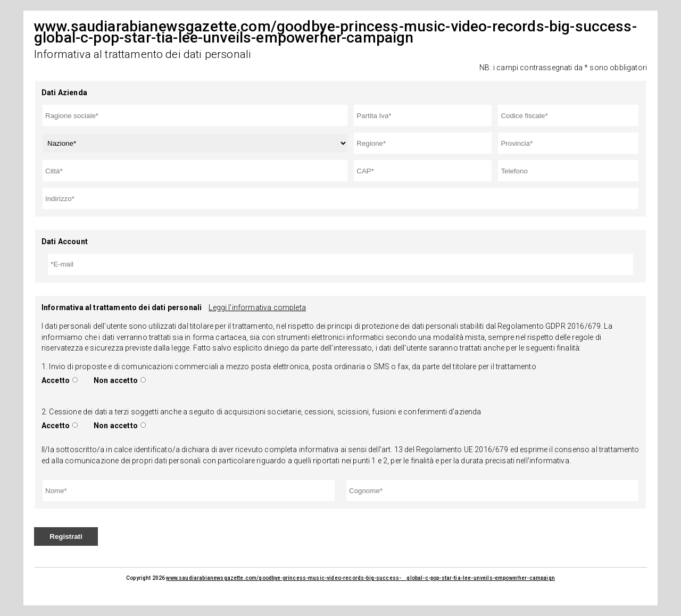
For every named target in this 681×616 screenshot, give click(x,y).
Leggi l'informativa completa (257, 307)
